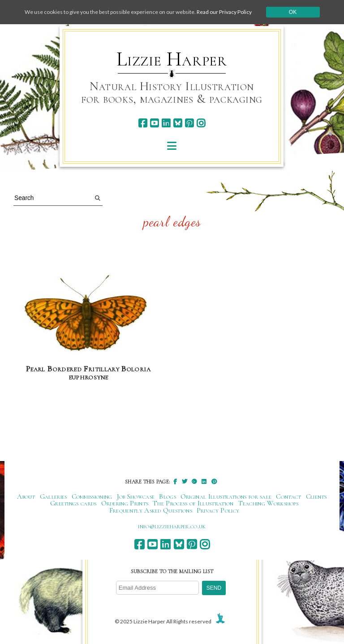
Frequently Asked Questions (151, 510)
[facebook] (143, 123)
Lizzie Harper (172, 59)
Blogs (168, 496)
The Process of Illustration (193, 503)
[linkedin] (166, 123)
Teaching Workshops (269, 503)
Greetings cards (73, 503)
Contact (288, 496)
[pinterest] (189, 123)
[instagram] (201, 123)
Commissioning (92, 496)
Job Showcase (136, 496)
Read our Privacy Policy (224, 12)
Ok (293, 12)
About (26, 496)
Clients (316, 496)
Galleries (54, 496)
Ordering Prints (125, 503)
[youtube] (154, 123)
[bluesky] (178, 123)
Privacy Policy (218, 510)
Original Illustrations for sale (226, 496)
